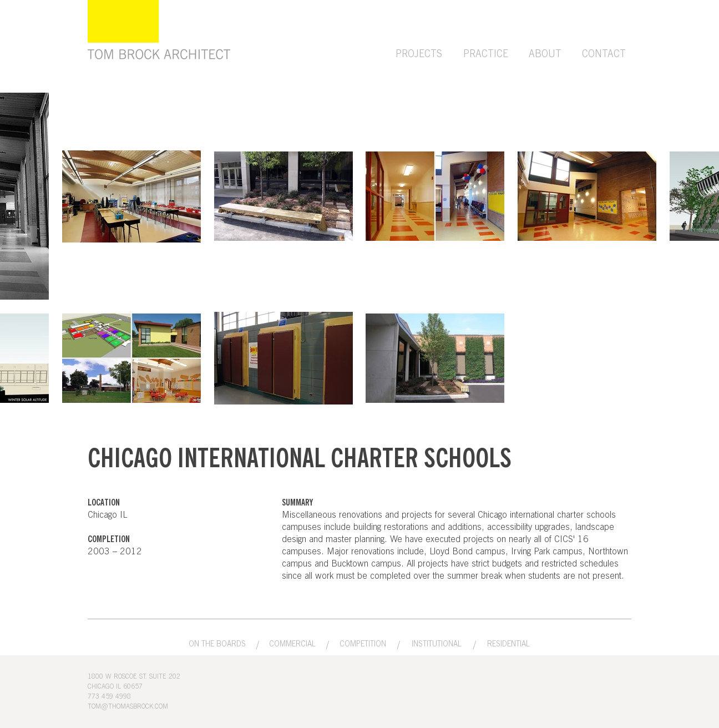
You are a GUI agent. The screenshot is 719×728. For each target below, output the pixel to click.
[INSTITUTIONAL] (436, 644)
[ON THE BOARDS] (217, 644)
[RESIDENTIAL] (508, 644)
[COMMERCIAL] (292, 644)
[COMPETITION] (363, 644)
